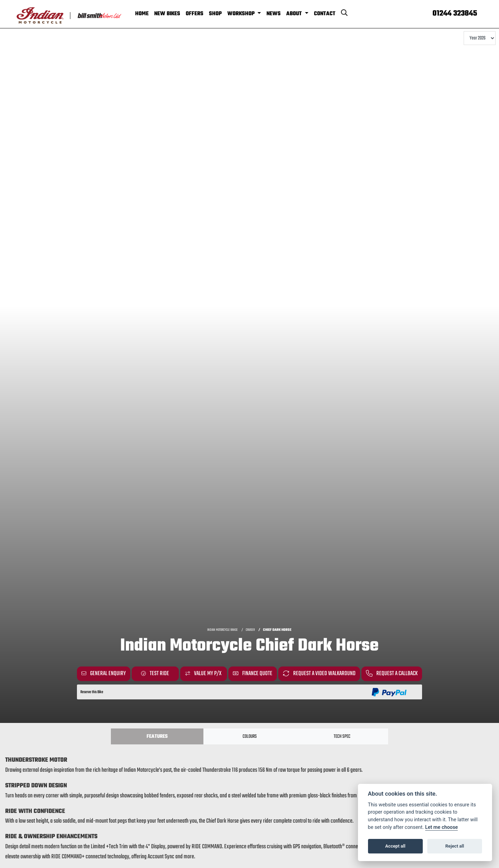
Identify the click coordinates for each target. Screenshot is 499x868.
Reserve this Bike (92, 692)
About (295, 14)
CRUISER (250, 630)
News (274, 14)
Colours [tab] (250, 736)
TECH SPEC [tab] (342, 736)
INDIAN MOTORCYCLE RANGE (222, 630)
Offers (195, 14)
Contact (325, 14)
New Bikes (167, 14)
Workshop (242, 14)
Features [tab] (157, 736)
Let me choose (442, 827)
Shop (215, 14)
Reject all (455, 846)
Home (142, 14)
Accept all (395, 846)
